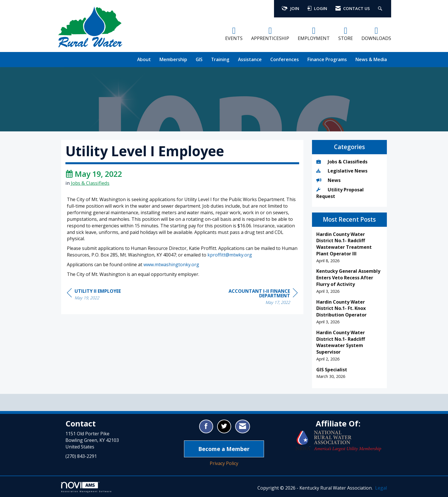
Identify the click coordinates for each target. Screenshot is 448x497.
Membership (173, 59)
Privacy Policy (224, 463)
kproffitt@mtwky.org (230, 255)
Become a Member (224, 449)
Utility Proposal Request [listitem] (340, 193)
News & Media (371, 59)
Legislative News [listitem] (342, 171)
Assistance (250, 59)
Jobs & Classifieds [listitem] (342, 162)
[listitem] (350, 248)
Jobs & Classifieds (90, 183)
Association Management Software (87, 487)
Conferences (285, 59)
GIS (199, 59)
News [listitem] (328, 180)
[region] (255, 297)
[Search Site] (381, 9)
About (144, 59)
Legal (381, 488)
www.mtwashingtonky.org (171, 264)
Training (220, 59)
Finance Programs (327, 59)
